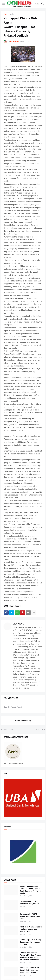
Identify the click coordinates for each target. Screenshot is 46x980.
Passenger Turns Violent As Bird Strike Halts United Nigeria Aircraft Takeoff (31, 970)
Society (18, 606)
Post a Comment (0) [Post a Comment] (23, 721)
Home (6, 14)
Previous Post (8, 729)
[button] (3, 4)
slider (12, 14)
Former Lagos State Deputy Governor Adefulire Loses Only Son (30, 942)
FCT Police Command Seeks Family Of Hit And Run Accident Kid (31, 929)
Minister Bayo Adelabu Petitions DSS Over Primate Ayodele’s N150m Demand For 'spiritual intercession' (30, 956)
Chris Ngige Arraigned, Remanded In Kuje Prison (30, 903)
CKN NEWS (18, 624)
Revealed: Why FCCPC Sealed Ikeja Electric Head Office (30, 916)
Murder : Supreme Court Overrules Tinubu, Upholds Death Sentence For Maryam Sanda (31, 890)
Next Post (40, 729)
